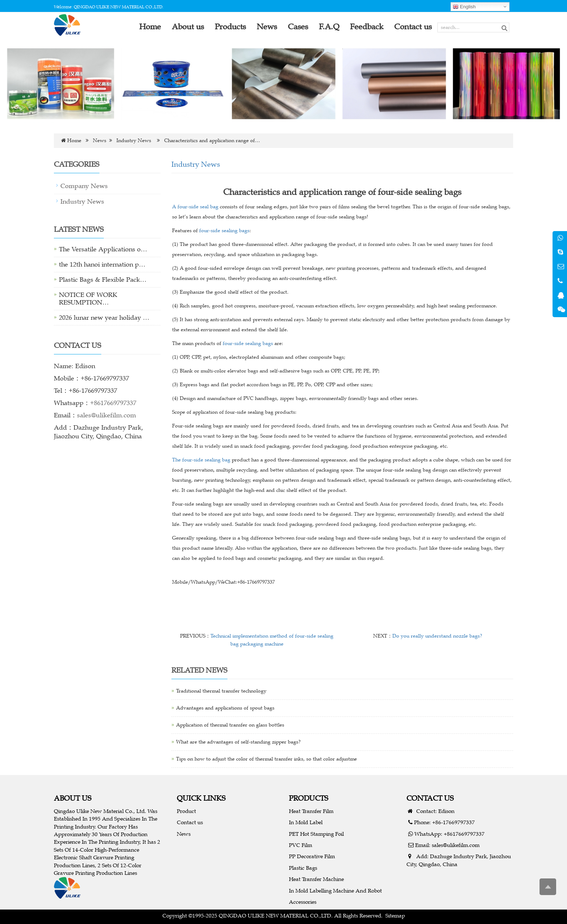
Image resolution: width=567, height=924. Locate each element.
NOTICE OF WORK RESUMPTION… (88, 299)
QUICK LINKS (201, 798)
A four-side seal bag (195, 207)
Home (74, 140)
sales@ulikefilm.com (106, 415)
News (100, 140)
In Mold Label (306, 822)
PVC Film (300, 845)
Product (186, 811)
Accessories (303, 902)
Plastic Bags (303, 868)
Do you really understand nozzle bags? (437, 636)
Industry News (134, 140)
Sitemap (395, 916)
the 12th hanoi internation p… (102, 264)
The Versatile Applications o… (103, 249)
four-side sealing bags (224, 231)
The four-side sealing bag (201, 460)
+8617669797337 (113, 403)
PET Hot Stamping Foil (316, 834)
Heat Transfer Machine (316, 879)
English (464, 7)
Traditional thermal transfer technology (221, 691)
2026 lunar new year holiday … (104, 318)
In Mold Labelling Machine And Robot (335, 891)
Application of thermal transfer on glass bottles (230, 725)
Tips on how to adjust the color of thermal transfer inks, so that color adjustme (267, 759)
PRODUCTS (309, 798)
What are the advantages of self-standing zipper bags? (238, 742)
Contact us (190, 822)
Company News (84, 186)
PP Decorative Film (312, 856)
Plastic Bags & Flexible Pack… (103, 280)
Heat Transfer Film (311, 811)
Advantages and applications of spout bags (225, 708)
